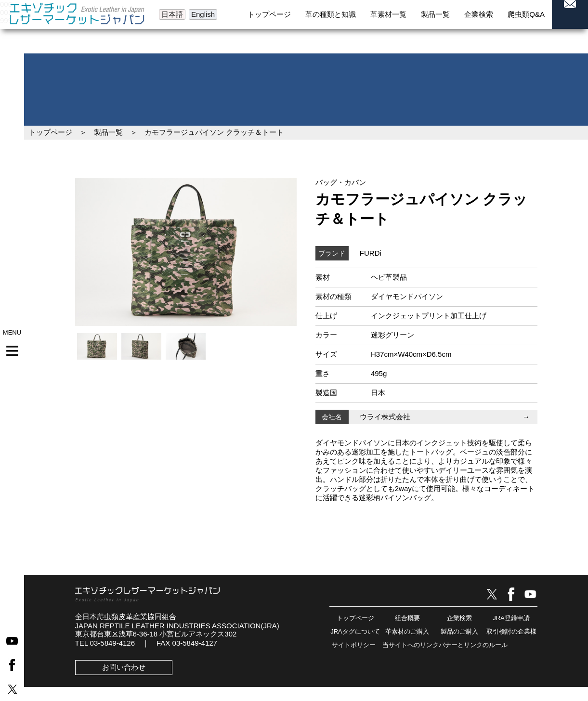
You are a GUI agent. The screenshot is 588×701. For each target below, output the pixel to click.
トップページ (51, 132)
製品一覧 (108, 132)
